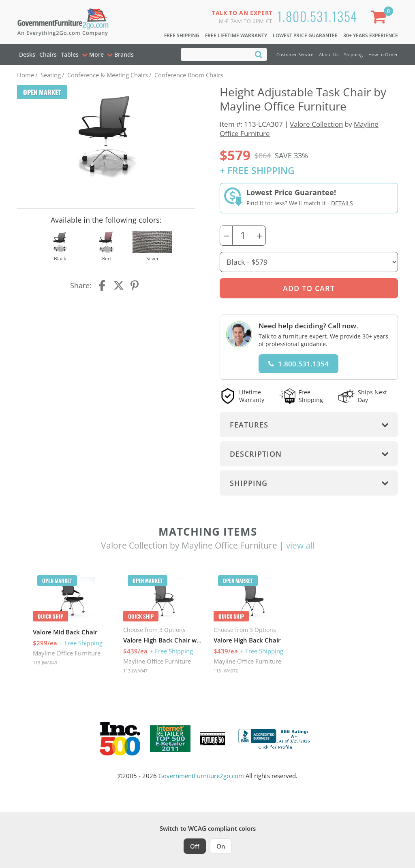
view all (300, 545)
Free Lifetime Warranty (236, 35)
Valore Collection (316, 124)
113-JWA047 (135, 671)
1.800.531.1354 (317, 16)
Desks (27, 54)
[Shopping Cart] (380, 18)
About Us (329, 54)
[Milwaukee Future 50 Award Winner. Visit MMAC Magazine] (213, 739)
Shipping (353, 54)
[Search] (259, 54)
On (221, 846)
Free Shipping (182, 35)
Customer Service (295, 54)
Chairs (48, 54)
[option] (72, 622)
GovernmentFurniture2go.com (201, 776)
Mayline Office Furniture (67, 653)
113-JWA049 (45, 663)
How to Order (383, 54)
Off (195, 846)
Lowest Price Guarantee (305, 35)
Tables (70, 54)
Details (342, 203)
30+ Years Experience (371, 35)
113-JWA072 (226, 671)
